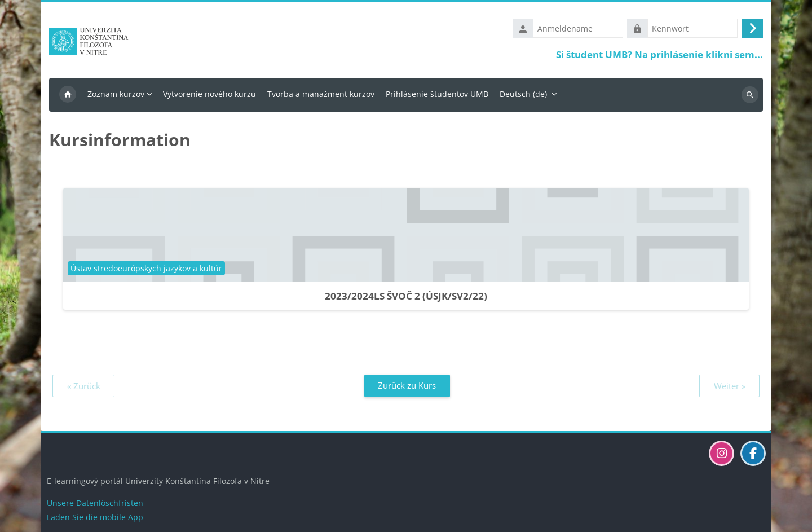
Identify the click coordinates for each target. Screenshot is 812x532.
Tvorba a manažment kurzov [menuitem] (321, 94)
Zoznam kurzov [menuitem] (116, 94)
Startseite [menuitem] (68, 95)
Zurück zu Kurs (407, 385)
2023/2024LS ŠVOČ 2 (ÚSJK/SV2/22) (406, 296)
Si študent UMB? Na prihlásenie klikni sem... (659, 54)
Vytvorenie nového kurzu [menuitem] (209, 94)
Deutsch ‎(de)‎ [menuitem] (523, 94)
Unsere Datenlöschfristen (95, 503)
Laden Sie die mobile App (95, 517)
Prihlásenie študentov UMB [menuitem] (437, 94)
